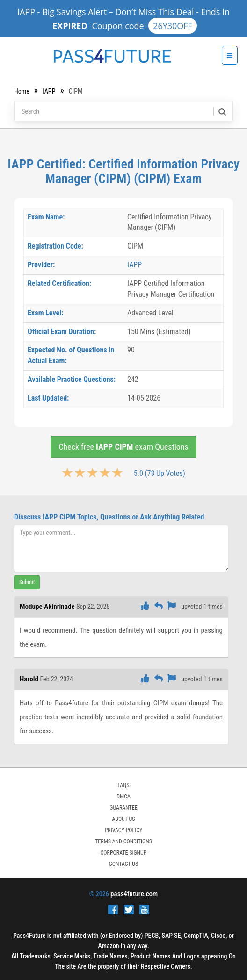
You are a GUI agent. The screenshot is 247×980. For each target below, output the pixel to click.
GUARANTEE (123, 808)
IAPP (49, 91)
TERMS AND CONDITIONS (123, 841)
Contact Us (123, 864)
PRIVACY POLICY (124, 830)
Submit (27, 582)
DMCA (123, 797)
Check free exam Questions (123, 447)
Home (22, 91)
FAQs (123, 785)
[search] (222, 111)
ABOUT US (123, 819)
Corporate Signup (124, 853)
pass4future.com (134, 894)
